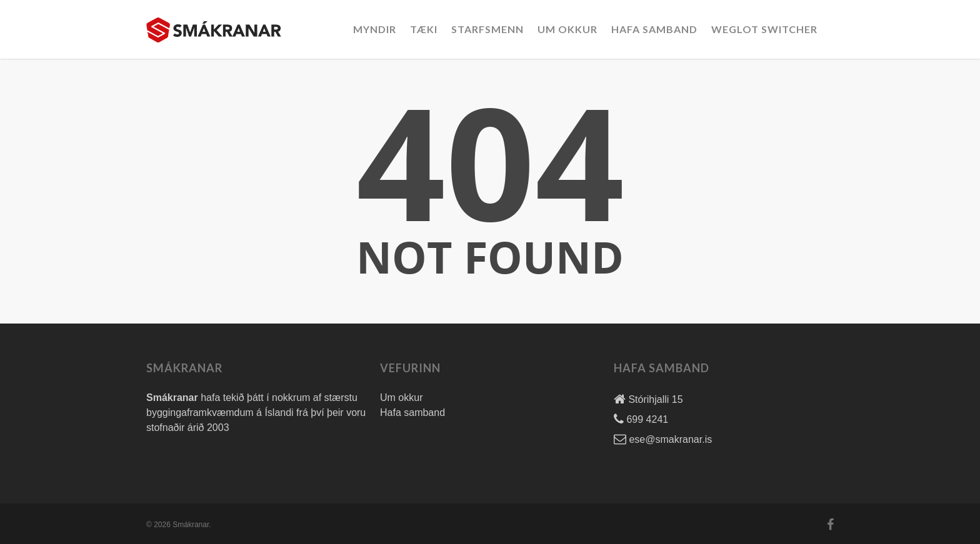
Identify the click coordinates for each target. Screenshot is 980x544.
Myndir (375, 29)
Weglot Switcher (764, 29)
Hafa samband (412, 413)
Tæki (424, 29)
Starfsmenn (487, 29)
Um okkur (567, 29)
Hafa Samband (654, 29)
